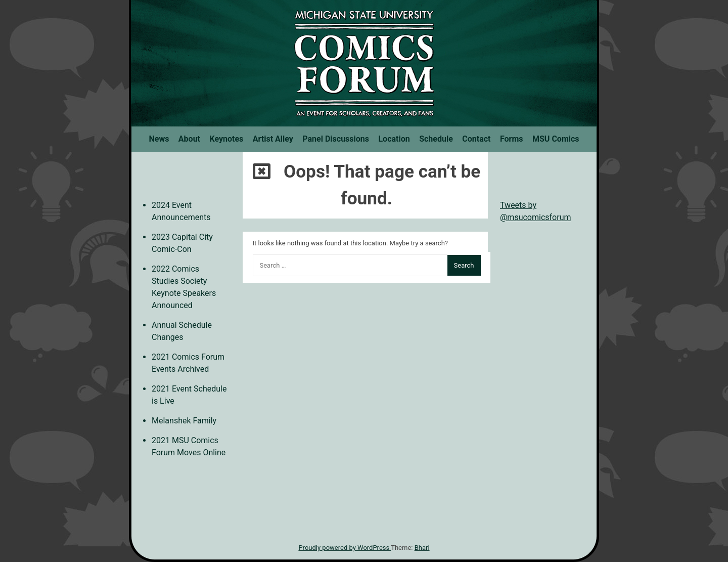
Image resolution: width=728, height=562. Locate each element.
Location (394, 139)
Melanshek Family (184, 421)
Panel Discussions (336, 139)
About (189, 139)
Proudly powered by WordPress (345, 548)
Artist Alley (273, 139)
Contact (476, 139)
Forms (512, 139)
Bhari (422, 548)
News (159, 139)
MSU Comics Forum (364, 63)
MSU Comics (556, 139)
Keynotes (226, 139)
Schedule (436, 139)
